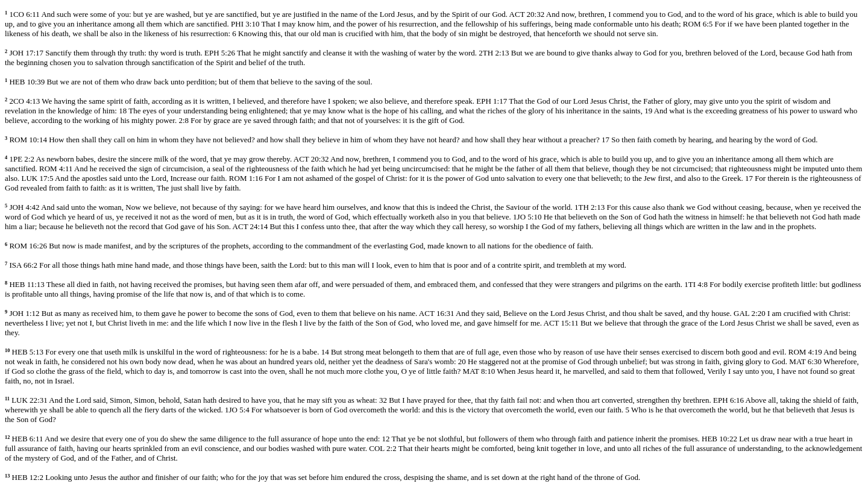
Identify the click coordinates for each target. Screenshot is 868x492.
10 (7, 351)
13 (7, 476)
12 (7, 437)
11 (7, 399)
